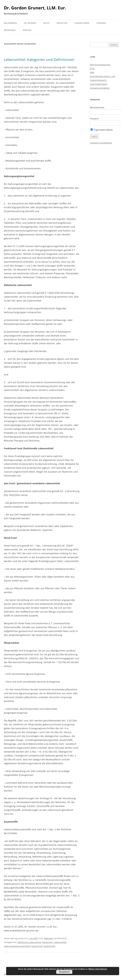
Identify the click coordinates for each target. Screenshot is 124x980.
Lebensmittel (60, 942)
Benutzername (97, 107)
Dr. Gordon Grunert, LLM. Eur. (35, 8)
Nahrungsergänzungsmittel (17, 946)
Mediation (62, 23)
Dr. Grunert (30, 23)
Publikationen (82, 23)
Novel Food (37, 946)
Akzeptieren (64, 972)
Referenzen (10, 30)
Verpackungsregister (100, 88)
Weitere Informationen (98, 969)
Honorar (101, 23)
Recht (46, 23)
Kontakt (27, 30)
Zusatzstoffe (49, 946)
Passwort (94, 119)
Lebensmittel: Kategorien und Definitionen (39, 59)
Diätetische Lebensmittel (29, 942)
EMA (92, 72)
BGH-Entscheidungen (100, 65)
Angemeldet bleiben (102, 130)
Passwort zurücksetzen (101, 143)
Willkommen (10, 23)
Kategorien (47, 942)
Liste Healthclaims (99, 84)
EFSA (92, 69)
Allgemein (49, 938)
